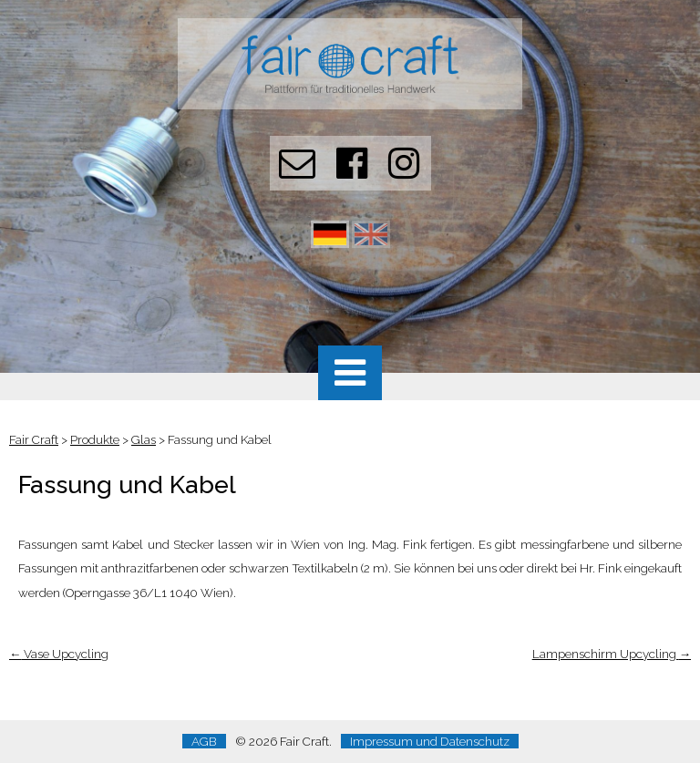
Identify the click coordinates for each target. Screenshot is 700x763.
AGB (204, 741)
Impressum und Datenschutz (430, 741)
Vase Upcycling (59, 654)
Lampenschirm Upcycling (612, 654)
